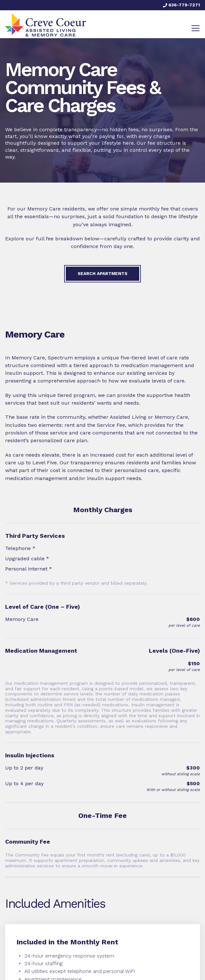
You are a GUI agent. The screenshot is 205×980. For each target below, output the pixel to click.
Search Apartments (103, 273)
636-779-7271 (181, 5)
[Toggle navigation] (196, 28)
